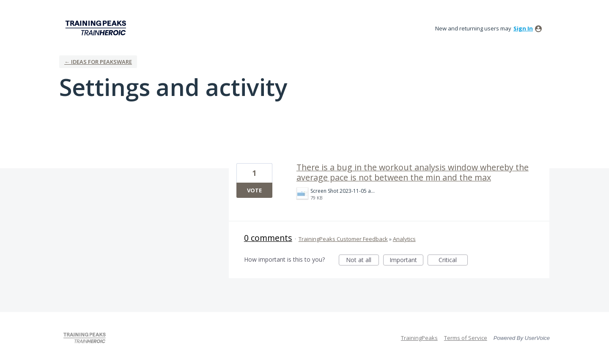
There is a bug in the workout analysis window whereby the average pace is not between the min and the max (413, 172)
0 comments (268, 238)
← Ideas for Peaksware (98, 62)
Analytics (404, 239)
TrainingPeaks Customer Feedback (343, 239)
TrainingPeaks (419, 338)
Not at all (362, 261)
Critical (453, 261)
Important (406, 261)
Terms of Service (466, 338)
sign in (523, 28)
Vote (254, 190)
